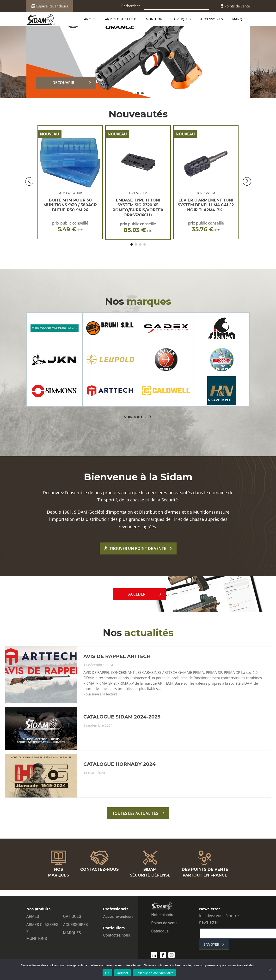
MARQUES (240, 19)
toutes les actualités (135, 813)
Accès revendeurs (118, 916)
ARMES (90, 19)
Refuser (122, 973)
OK (107, 973)
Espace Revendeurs (50, 6)
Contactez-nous (117, 935)
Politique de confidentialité (154, 973)
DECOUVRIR (63, 83)
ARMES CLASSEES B (121, 19)
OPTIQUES (182, 19)
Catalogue (160, 931)
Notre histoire (163, 915)
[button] (134, 93)
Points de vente (235, 6)
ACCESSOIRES (212, 19)
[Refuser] (270, 970)
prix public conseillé (70, 227)
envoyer (211, 944)
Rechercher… (132, 6)
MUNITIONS (155, 19)
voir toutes (135, 417)
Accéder (137, 594)
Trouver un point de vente (135, 548)
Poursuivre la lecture (100, 694)
